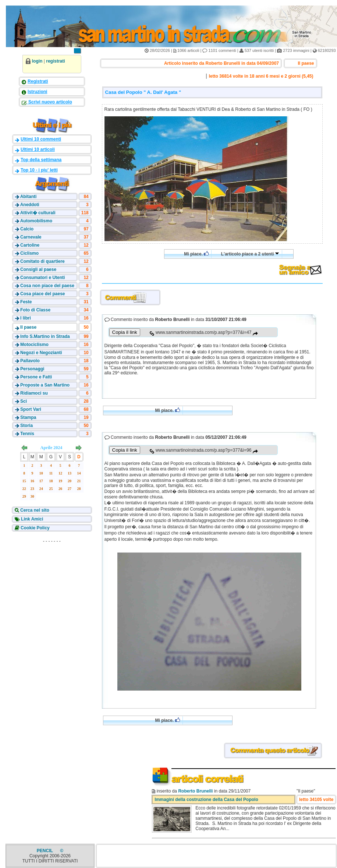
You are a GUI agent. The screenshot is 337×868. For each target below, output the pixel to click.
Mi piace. (196, 254)
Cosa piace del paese (42, 294)
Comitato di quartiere (42, 261)
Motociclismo (34, 345)
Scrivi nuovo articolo (50, 102)
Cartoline (30, 245)
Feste (26, 302)
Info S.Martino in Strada (45, 336)
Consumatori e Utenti (42, 278)
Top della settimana (41, 160)
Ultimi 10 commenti (41, 139)
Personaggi (32, 369)
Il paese (28, 327)
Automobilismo (36, 221)
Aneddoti (30, 205)
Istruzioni (37, 92)
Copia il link (125, 332)
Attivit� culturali (38, 213)
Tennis (27, 434)
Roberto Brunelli (195, 791)
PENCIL (45, 851)
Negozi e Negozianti (41, 353)
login (37, 61)
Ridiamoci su (34, 393)
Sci (24, 401)
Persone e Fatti (36, 377)
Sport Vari (31, 409)
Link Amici (32, 519)
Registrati (38, 81)
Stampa (28, 417)
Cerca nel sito (34, 510)
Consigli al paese (38, 269)
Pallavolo (30, 361)
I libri (26, 318)
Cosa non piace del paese (47, 286)
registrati (55, 61)
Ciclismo (29, 253)
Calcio (27, 229)
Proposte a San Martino (45, 385)
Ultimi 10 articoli (38, 149)
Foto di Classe (35, 310)
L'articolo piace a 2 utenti (250, 254)
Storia (26, 426)
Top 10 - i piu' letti (39, 170)
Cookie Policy (35, 528)
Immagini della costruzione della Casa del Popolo (206, 800)
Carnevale (31, 237)
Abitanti (29, 197)
